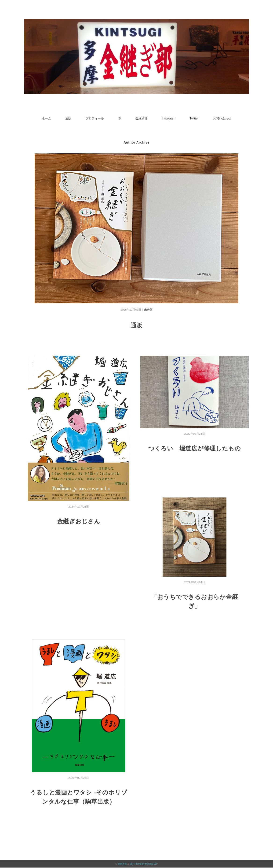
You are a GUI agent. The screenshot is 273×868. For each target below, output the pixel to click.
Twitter (194, 118)
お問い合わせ (222, 118)
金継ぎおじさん (79, 521)
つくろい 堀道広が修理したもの (195, 448)
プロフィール (95, 118)
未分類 (148, 310)
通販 (68, 118)
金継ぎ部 (142, 118)
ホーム (46, 118)
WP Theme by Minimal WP (144, 864)
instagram (169, 118)
